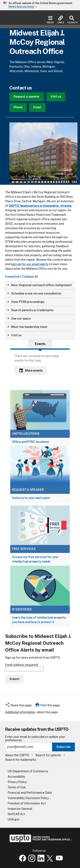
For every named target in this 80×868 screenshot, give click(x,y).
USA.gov (14, 819)
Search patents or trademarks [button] (31, 310)
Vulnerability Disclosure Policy (28, 798)
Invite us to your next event (31, 498)
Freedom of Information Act (27, 803)
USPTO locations (26, 434)
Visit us (56, 97)
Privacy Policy (17, 782)
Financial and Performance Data (30, 793)
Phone (18, 107)
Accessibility (16, 777)
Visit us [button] (15, 335)
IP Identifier (22, 609)
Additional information (20, 712)
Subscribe (63, 747)
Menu (50, 20)
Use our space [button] (19, 319)
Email (37, 107)
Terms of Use (17, 787)
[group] (40, 285)
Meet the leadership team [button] (27, 327)
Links (61, 20)
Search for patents (48, 755)
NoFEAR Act (16, 814)
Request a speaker (27, 97)
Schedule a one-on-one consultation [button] (34, 293)
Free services (24, 549)
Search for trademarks (21, 760)
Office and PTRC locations (31, 442)
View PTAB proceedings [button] (26, 302)
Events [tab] (40, 344)
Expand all (12, 277)
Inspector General (20, 809)
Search (72, 20)
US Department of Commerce (28, 771)
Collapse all (30, 277)
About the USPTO (17, 755)
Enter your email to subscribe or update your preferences (35, 738)
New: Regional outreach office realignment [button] (40, 285)
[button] (18, 706)
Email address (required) (24, 667)
